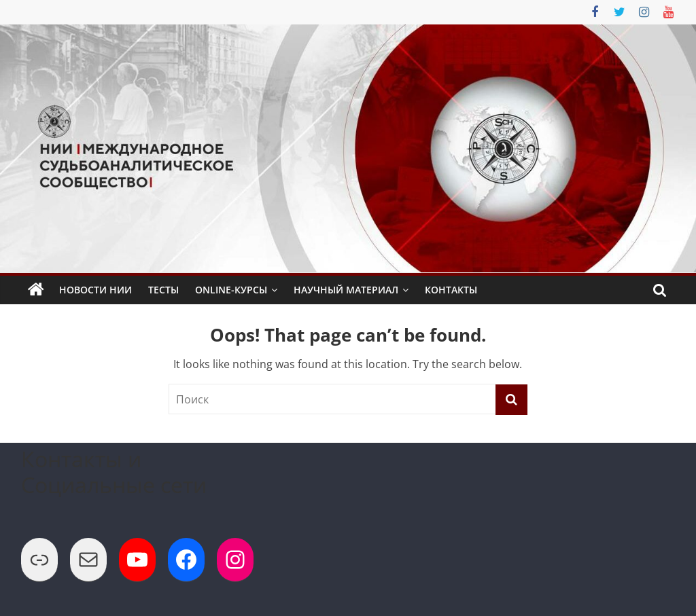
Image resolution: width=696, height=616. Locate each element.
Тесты (163, 290)
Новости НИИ (95, 290)
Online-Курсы (231, 290)
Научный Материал (346, 290)
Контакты (451, 290)
